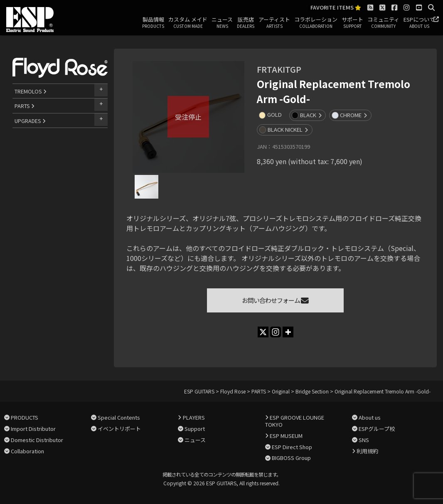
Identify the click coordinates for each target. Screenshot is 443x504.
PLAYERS (194, 417)
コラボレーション (316, 23)
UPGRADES (30, 121)
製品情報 (153, 23)
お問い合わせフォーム (275, 300)
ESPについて (419, 23)
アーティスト (274, 23)
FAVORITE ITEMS (336, 8)
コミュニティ (383, 23)
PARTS (25, 106)
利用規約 (367, 451)
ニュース (222, 23)
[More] (288, 332)
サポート (352, 23)
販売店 (246, 23)
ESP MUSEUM (286, 436)
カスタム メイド (188, 23)
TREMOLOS (31, 91)
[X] (263, 332)
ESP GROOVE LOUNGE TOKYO (295, 421)
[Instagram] (276, 332)
